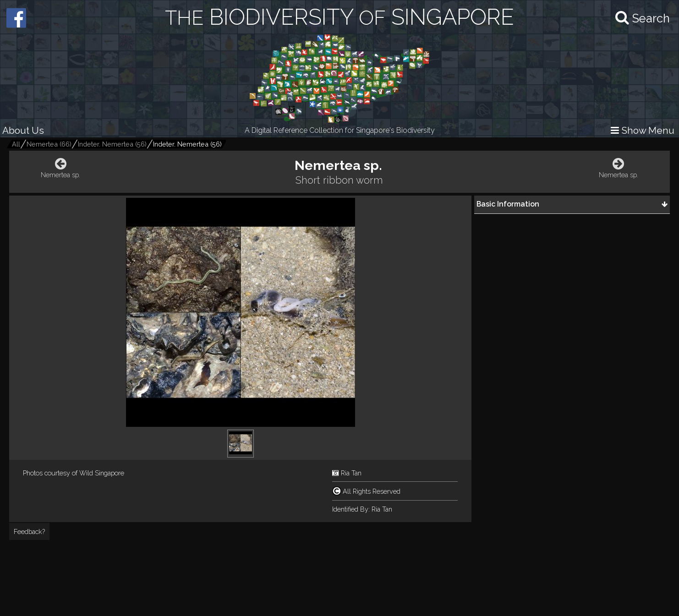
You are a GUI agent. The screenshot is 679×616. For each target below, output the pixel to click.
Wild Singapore (102, 473)
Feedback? (29, 532)
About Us (23, 130)
